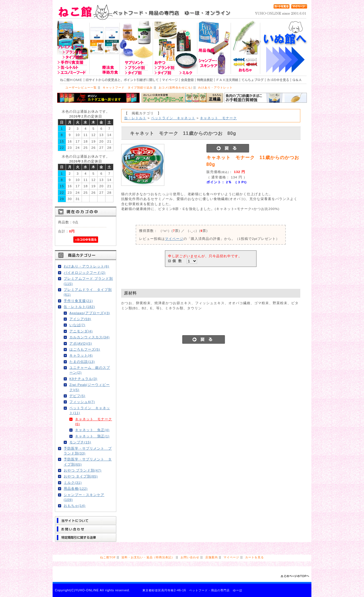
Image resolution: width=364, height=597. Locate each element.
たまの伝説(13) (82, 362)
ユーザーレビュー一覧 (81, 88)
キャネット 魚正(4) (92, 430)
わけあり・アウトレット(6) (86, 266)
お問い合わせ (190, 557)
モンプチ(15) (80, 442)
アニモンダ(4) (81, 331)
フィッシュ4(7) (82, 402)
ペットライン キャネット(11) (90, 410)
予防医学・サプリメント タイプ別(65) (88, 462)
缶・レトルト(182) (79, 307)
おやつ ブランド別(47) (83, 470)
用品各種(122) (76, 488)
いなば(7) (77, 325)
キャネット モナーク (218, 118)
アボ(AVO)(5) (81, 343)
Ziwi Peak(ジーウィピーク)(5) (90, 387)
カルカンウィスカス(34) (90, 337)
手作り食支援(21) (78, 301)
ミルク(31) (73, 482)
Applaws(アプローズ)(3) (90, 313)
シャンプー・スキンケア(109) (84, 497)
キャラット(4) (81, 355)
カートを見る (255, 557)
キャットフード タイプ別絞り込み (128, 88)
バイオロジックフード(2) (85, 272)
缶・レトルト (135, 118)
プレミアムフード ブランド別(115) (88, 281)
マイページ (174, 239)
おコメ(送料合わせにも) (176, 88)
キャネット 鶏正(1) (92, 436)
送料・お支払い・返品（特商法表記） (148, 557)
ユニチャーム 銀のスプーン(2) (90, 370)
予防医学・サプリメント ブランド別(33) (88, 451)
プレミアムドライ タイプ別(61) (88, 292)
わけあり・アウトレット (215, 88)
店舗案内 (212, 557)
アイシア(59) (80, 319)
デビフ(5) (77, 396)
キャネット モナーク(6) (94, 421)
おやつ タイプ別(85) (81, 476)
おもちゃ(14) (75, 506)
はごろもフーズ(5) (85, 349)
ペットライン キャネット (173, 118)
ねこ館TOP (108, 557)
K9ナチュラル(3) (83, 379)
